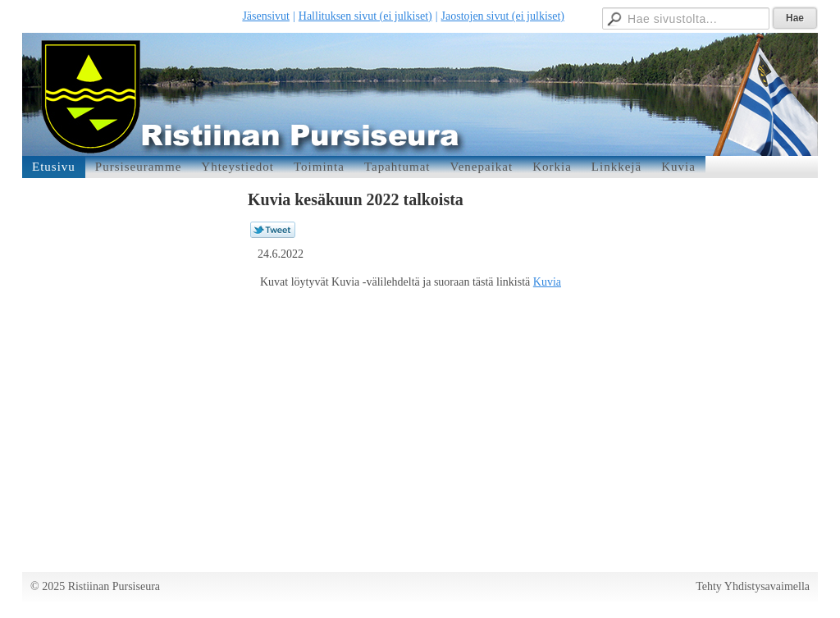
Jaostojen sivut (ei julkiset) (503, 16)
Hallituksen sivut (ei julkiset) (365, 16)
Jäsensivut (266, 16)
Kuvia (547, 282)
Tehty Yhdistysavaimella (753, 586)
